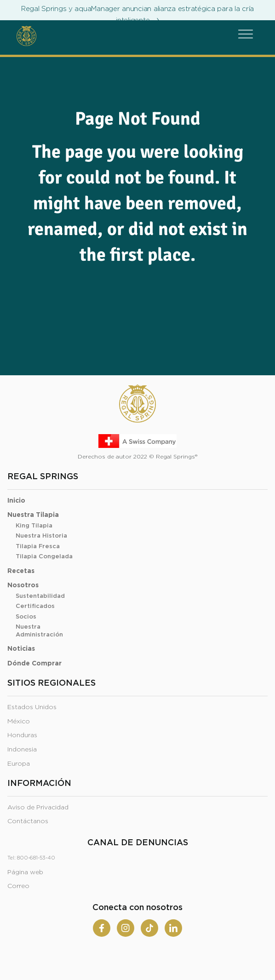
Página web (25, 872)
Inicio (16, 501)
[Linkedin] (173, 928)
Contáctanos (28, 821)
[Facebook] (102, 928)
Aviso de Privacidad (38, 808)
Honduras (22, 735)
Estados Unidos (32, 707)
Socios (26, 617)
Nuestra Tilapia (33, 515)
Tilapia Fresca (38, 547)
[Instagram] (126, 928)
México (19, 722)
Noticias (21, 649)
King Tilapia (34, 526)
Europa (19, 764)
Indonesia (22, 750)
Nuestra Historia (41, 536)
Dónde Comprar (34, 664)
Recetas (21, 571)
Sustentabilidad (40, 596)
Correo (18, 886)
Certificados (35, 606)
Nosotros (23, 585)
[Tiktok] (149, 928)
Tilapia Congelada (44, 557)
